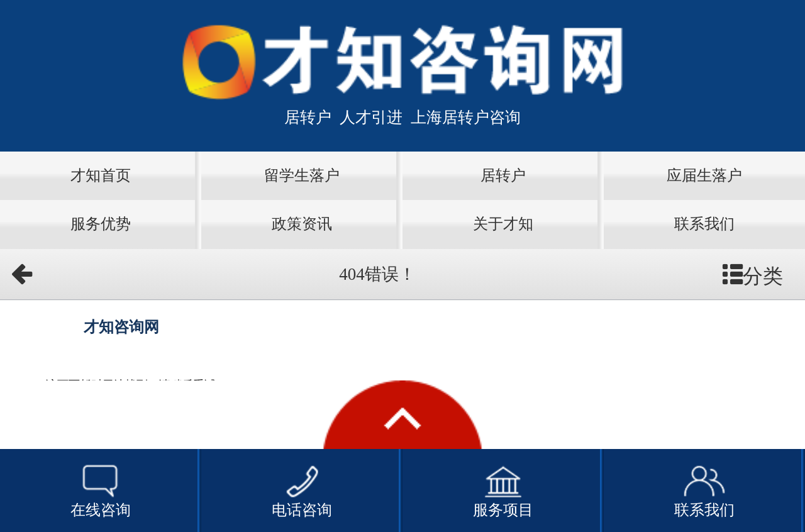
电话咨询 (302, 490)
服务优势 (101, 224)
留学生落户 (302, 175)
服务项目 (503, 490)
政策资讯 (302, 224)
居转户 (503, 175)
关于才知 (503, 224)
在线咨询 (101, 490)
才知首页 (101, 175)
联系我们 (704, 224)
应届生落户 (704, 175)
